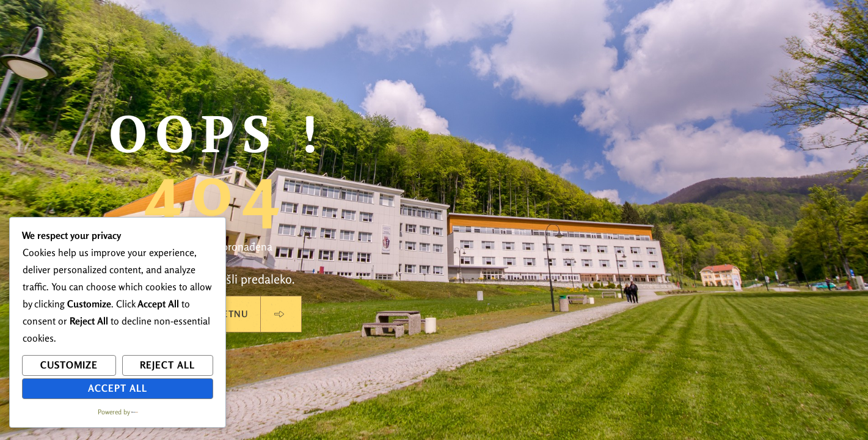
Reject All (167, 365)
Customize (69, 365)
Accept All (118, 388)
